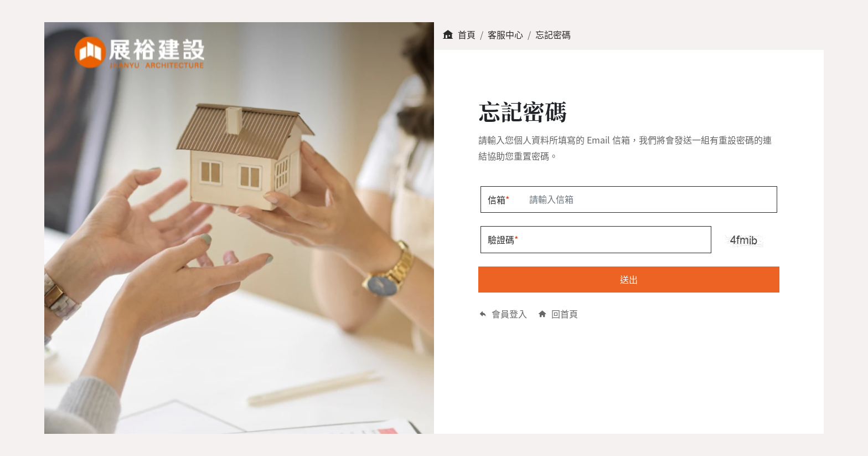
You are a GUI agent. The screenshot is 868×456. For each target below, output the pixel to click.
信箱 (498, 199)
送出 (629, 279)
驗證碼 (503, 239)
